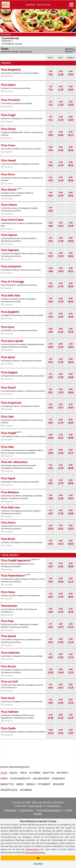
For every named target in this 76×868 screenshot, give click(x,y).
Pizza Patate (8, 129)
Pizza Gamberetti (11, 266)
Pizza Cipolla (8, 728)
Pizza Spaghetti (10, 312)
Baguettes (7, 784)
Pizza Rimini (8, 539)
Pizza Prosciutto (11, 100)
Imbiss (20, 784)
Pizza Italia (7, 447)
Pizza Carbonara (10, 653)
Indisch (31, 784)
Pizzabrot (44, 784)
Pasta (24, 773)
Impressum (10, 810)
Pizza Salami (8, 85)
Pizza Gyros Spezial (12, 341)
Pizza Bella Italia (10, 295)
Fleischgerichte (20, 778)
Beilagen (59, 784)
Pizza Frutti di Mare (12, 220)
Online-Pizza (54, 806)
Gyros (4, 778)
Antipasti (63, 773)
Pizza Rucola (8, 666)
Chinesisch (58, 778)
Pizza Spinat (8, 357)
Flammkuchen (9, 606)
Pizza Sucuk (8, 698)
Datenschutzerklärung (35, 852)
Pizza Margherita (11, 70)
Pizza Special (8, 636)
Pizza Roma (8, 174)
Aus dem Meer (41, 778)
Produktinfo (7, 76)
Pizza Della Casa (10, 507)
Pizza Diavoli (8, 388)
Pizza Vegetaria (10, 250)
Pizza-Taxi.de (35, 806)
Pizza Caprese (9, 235)
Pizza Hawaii (8, 160)
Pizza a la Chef (9, 681)
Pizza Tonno (8, 145)
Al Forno (35, 773)
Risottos (49, 773)
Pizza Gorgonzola (11, 403)
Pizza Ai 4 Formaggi (12, 282)
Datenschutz (26, 810)
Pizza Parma (8, 523)
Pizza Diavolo (9, 189)
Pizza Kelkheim (10, 712)
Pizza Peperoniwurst (13, 575)
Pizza (4, 773)
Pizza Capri (7, 417)
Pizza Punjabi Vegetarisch (16, 560)
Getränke (26, 790)
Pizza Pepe (7, 621)
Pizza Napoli (8, 478)
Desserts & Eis (9, 790)
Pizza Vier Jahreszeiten (14, 462)
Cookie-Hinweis (33, 849)
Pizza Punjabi (9, 433)
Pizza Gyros (8, 327)
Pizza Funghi (8, 115)
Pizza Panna (8, 592)
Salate (14, 773)
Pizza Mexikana (10, 492)
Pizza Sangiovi (9, 372)
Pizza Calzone (9, 205)
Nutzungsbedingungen (49, 810)
